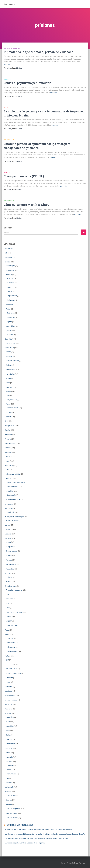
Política (7, 656)
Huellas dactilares (12, 521)
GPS (8, 469)
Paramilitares (12, 774)
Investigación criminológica (14, 517)
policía (7, 634)
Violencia (9, 387)
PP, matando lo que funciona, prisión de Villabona (39, 52)
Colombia (8, 339)
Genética (10, 287)
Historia (8, 457)
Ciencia (8, 262)
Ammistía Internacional (14, 590)
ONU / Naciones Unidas (15, 612)
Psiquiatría (10, 569)
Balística (9, 365)
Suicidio (8, 753)
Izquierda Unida (12, 669)
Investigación (11, 369)
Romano (9, 412)
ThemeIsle (83, 863)
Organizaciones (10, 586)
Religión (8, 713)
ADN (10, 291)
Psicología (9, 704)
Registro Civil (12, 400)
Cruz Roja (10, 599)
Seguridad (10, 491)
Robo (8, 383)
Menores (8, 573)
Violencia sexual (12, 818)
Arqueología (10, 266)
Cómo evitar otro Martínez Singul (27, 205)
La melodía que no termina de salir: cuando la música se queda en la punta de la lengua (36, 838)
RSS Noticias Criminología (19, 825)
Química (9, 331)
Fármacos (8, 434)
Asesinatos (10, 356)
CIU (7, 660)
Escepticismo (10, 426)
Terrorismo (9, 762)
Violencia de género (13, 809)
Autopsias (9, 547)
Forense (9, 556)
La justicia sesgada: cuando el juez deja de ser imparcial (25, 843)
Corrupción (10, 664)
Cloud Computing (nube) (16, 482)
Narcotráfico (10, 374)
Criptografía (11, 495)
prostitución (9, 691)
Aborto (8, 542)
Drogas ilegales (12, 551)
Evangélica (10, 717)
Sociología (9, 748)
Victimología (9, 787)
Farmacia (9, 305)
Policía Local (11, 647)
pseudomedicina (11, 700)
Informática (9, 466)
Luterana (9, 739)
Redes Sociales (13, 487)
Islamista (9, 783)
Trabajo (9, 582)
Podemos (9, 678)
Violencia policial (12, 813)
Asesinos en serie (12, 361)
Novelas (9, 378)
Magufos (8, 534)
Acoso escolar (11, 796)
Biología (9, 275)
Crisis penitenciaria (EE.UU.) (24, 176)
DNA (7, 421)
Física (8, 309)
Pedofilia (9, 577)
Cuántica (10, 313)
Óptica (9, 322)
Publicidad (9, 709)
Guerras (9, 800)
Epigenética (12, 296)
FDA (8, 603)
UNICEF (9, 621)
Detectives (9, 417)
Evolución (11, 283)
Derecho (7, 79)
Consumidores (10, 343)
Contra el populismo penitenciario (27, 83)
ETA (7, 778)
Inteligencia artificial (13, 474)
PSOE (8, 682)
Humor (7, 461)
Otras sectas (11, 744)
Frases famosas (11, 443)
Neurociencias (11, 564)
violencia (8, 792)
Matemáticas (11, 326)
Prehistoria (9, 687)
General (7, 172)
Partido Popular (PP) (12, 48)
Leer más (8, 64)
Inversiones (9, 508)
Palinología (11, 300)
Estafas (8, 430)
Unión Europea (11, 625)
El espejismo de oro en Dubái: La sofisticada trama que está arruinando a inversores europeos (39, 830)
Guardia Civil (11, 643)
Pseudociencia (10, 696)
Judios (8, 735)
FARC (9, 769)
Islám (8, 731)
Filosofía (8, 439)
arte (6, 253)
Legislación (9, 529)
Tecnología (9, 757)
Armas (8, 352)
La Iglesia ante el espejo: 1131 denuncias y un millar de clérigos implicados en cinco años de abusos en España (45, 834)
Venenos (10, 335)
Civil (7, 396)
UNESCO (9, 617)
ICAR (8, 722)
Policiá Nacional (12, 652)
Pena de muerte (13, 408)
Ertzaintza (10, 638)
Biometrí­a (8, 257)
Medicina (8, 538)
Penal (6, 108)
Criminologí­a (9, 140)
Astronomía (10, 270)
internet (9, 478)
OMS (8, 608)
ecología (10, 278)
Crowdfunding (11, 512)
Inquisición (10, 726)
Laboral (8, 525)
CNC (8, 594)
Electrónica (11, 317)
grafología (8, 452)
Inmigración (9, 504)
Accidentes (9, 249)
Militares (9, 804)
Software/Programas (13, 499)
